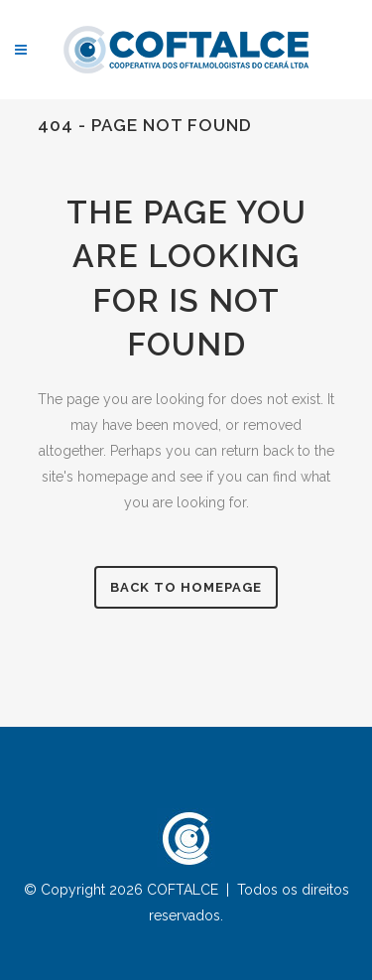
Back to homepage (186, 587)
